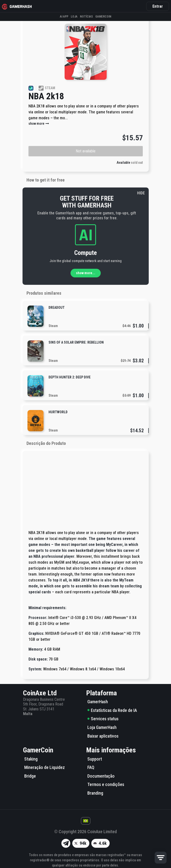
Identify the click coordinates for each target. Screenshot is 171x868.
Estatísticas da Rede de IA (112, 710)
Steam (53, 326)
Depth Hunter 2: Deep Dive (70, 377)
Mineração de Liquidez (45, 767)
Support (95, 759)
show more (39, 124)
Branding (95, 793)
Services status (103, 719)
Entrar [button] (158, 6)
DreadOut (57, 308)
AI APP (64, 17)
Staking (31, 759)
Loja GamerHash (102, 727)
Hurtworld (58, 412)
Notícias (86, 17)
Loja (74, 17)
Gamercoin (103, 17)
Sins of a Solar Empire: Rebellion (76, 342)
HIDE (141, 193)
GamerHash (98, 702)
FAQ (91, 767)
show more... (86, 273)
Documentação (101, 776)
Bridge (30, 776)
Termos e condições (106, 784)
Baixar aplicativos (103, 736)
